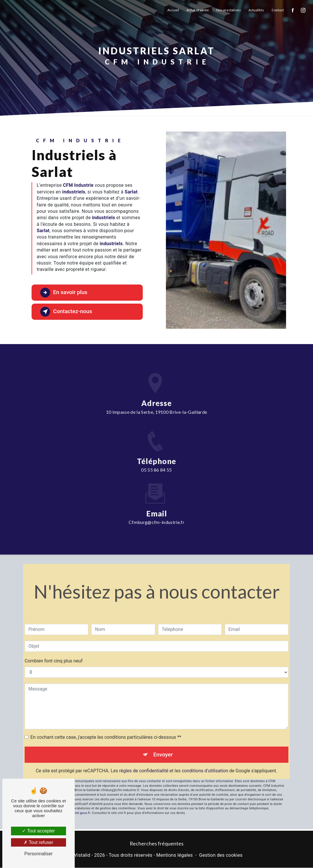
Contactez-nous (67, 312)
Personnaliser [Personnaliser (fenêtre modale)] (39, 854)
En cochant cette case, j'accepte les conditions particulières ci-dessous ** (106, 729)
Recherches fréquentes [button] (157, 844)
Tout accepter (38, 831)
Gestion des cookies (221, 855)
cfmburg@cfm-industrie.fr (156, 514)
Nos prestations (229, 10)
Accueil (173, 10)
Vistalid (82, 855)
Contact (278, 10)
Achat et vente (198, 10)
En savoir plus (64, 293)
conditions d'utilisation (205, 763)
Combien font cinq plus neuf (54, 652)
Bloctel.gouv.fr (79, 805)
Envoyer (163, 746)
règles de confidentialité (144, 763)
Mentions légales (174, 855)
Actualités (256, 10)
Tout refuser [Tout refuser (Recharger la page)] (39, 842)
